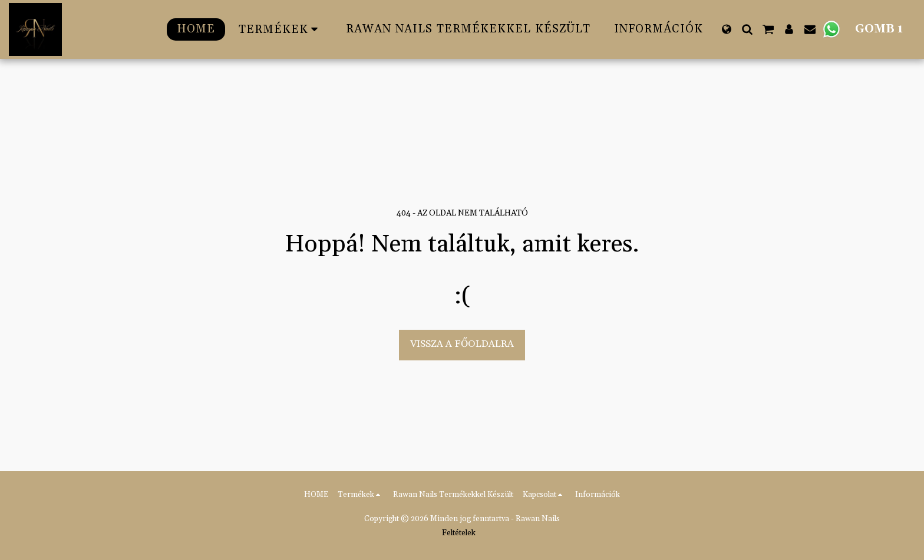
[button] (747, 29)
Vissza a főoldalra (462, 344)
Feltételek (459, 533)
